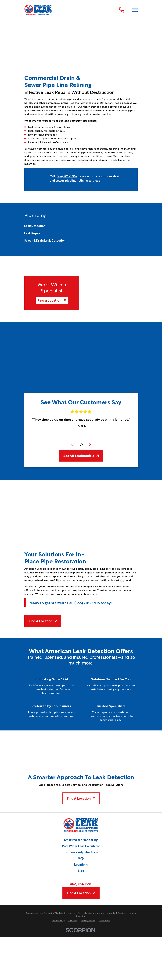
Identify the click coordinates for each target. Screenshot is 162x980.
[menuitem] (35, 226)
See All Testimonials (81, 456)
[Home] (38, 10)
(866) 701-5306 (66, 176)
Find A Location (43, 621)
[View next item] (90, 444)
